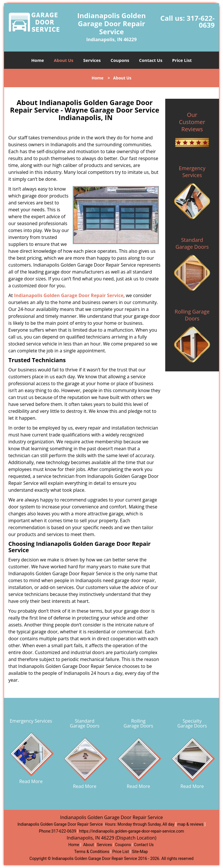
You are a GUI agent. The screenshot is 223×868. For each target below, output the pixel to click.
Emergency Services (192, 172)
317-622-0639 (201, 21)
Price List (182, 60)
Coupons (120, 60)
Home (38, 60)
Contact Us (151, 60)
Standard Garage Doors (192, 243)
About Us (64, 60)
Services (92, 60)
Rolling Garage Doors (192, 315)
